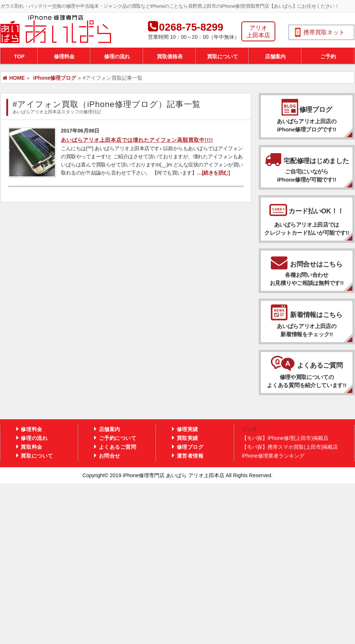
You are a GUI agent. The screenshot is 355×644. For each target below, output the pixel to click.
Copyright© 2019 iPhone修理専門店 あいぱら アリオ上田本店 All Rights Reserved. (177, 475)
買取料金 (31, 447)
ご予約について (118, 438)
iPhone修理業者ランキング (273, 456)
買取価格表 (170, 56)
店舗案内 (275, 56)
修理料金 (64, 56)
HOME (14, 78)
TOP (19, 56)
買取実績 (187, 438)
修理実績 (187, 429)
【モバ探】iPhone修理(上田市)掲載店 (285, 438)
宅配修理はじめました (307, 167)
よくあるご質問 (307, 376)
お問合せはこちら (307, 270)
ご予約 (328, 56)
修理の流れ (117, 56)
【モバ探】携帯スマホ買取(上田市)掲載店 (290, 447)
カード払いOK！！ (307, 222)
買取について (223, 56)
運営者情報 (190, 456)
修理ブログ (307, 120)
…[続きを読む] (213, 173)
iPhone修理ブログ (55, 78)
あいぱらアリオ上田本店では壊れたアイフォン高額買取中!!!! (137, 140)
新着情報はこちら (307, 325)
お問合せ (110, 456)
